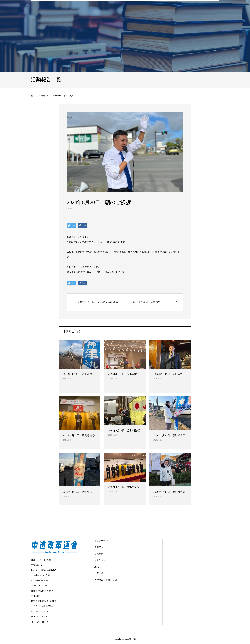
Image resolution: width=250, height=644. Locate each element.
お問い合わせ (101, 573)
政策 (97, 567)
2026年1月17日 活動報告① (169, 435)
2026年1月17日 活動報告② (124, 430)
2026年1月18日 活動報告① (169, 374)
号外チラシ (100, 560)
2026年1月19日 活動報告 (77, 374)
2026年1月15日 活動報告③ (124, 487)
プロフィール (101, 547)
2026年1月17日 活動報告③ (79, 435)
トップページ (101, 541)
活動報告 (99, 554)
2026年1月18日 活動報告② (124, 374)
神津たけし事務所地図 (106, 580)
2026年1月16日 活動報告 (77, 492)
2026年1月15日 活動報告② (169, 492)
